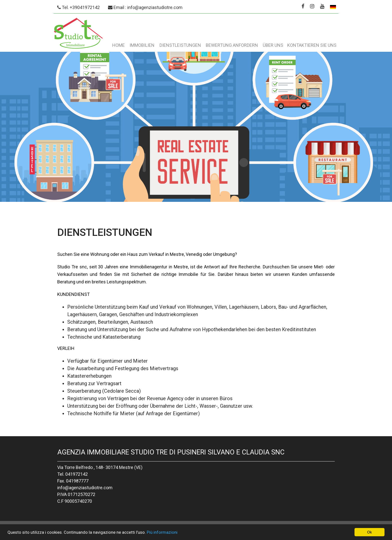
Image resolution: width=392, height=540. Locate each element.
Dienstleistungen (180, 45)
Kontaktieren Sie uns (312, 45)
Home (118, 45)
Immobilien (142, 45)
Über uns (273, 45)
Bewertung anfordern (232, 45)
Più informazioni (162, 532)
